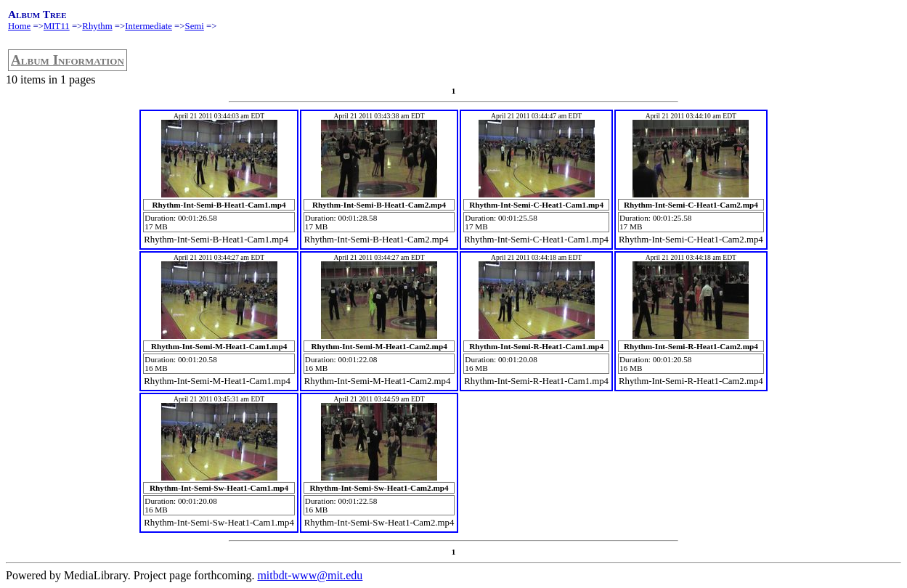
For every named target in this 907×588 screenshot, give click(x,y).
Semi (195, 26)
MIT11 (57, 26)
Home (19, 26)
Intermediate (149, 26)
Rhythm (97, 26)
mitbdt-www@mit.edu (310, 575)
